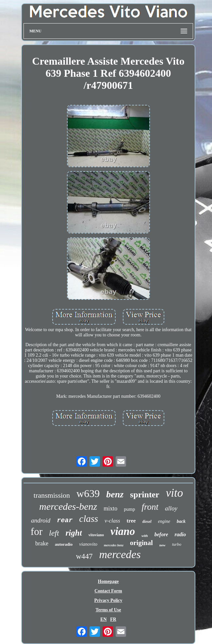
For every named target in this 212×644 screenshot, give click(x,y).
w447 (84, 556)
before (161, 534)
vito (174, 493)
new (163, 545)
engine (164, 521)
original (141, 543)
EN (103, 619)
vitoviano (96, 535)
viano (123, 531)
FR (113, 619)
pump (129, 509)
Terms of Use (108, 610)
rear (65, 520)
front (150, 507)
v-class (112, 521)
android (41, 520)
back (181, 521)
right (74, 533)
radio (180, 534)
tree (131, 521)
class (89, 519)
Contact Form (108, 591)
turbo (177, 544)
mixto (110, 508)
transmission (52, 495)
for (37, 531)
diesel (147, 522)
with (145, 536)
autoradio (64, 544)
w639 (88, 493)
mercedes (120, 554)
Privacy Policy (108, 600)
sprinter (145, 495)
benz (115, 494)
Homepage (108, 581)
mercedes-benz (68, 506)
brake (42, 543)
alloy (171, 508)
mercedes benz (114, 545)
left (54, 533)
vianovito (88, 544)
